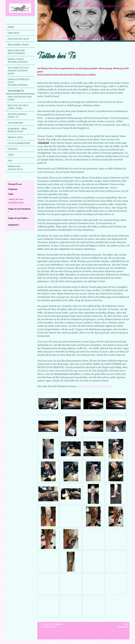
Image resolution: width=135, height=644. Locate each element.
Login (126, 624)
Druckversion (46, 624)
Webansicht (123, 627)
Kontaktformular (16, 202)
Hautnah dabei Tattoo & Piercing (95, 386)
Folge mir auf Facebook (19, 209)
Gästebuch (13, 225)
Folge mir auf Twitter (18, 218)
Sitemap (58, 624)
